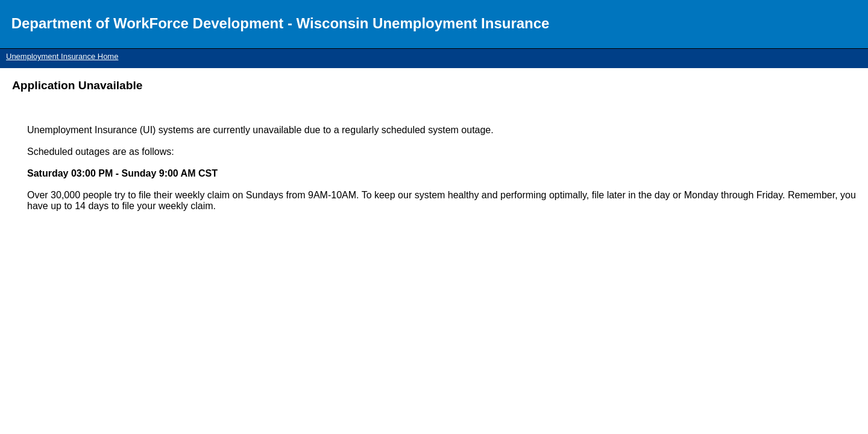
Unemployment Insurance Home (62, 56)
